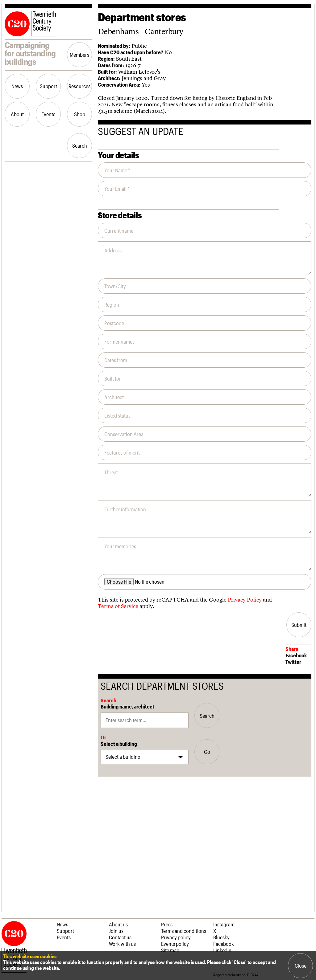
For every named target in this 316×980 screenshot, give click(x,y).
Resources (79, 86)
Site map (170, 950)
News (17, 86)
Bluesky (221, 937)
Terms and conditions (184, 931)
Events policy (175, 944)
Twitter (293, 662)
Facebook (296, 655)
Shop (80, 114)
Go (207, 752)
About (17, 114)
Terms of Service (118, 606)
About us (118, 924)
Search (80, 145)
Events (48, 114)
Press (167, 924)
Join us (116, 931)
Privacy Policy (245, 600)
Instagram (224, 924)
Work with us (122, 944)
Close (301, 966)
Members (79, 55)
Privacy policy (176, 937)
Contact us (120, 937)
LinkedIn (222, 950)
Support (48, 86)
